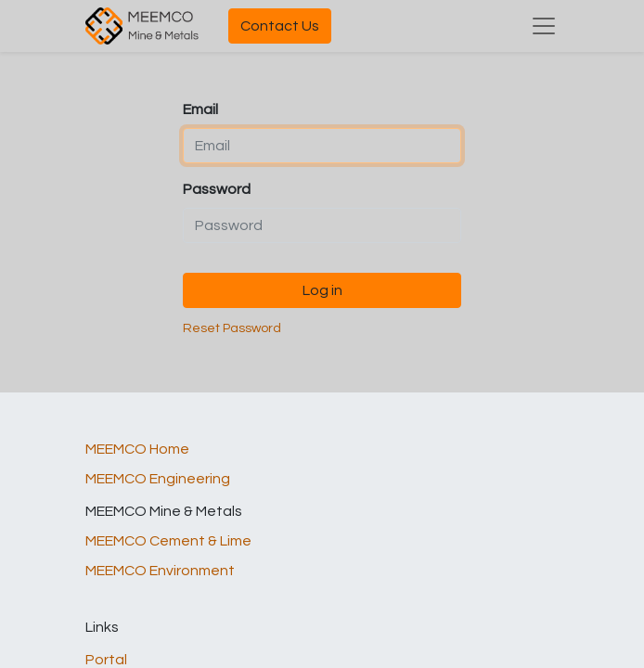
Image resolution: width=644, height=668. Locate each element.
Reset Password (232, 328)
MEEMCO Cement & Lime (168, 541)
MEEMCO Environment (160, 571)
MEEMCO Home (137, 449)
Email (200, 109)
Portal (106, 660)
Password (217, 189)
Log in (322, 290)
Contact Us (280, 26)
